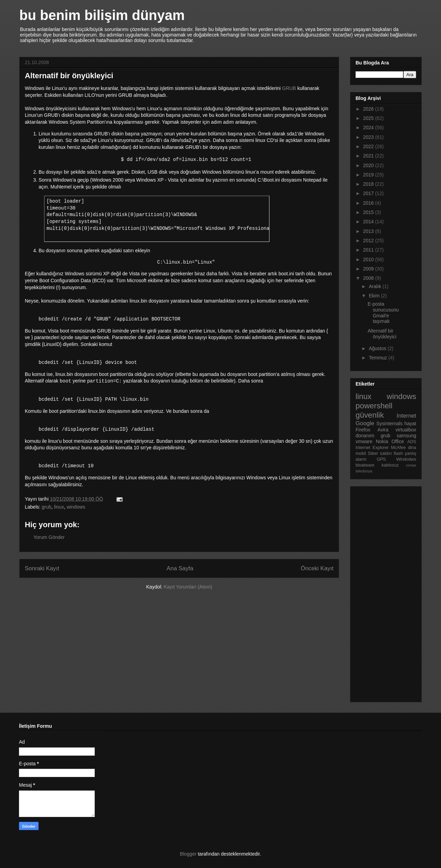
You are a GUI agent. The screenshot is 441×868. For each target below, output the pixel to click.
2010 (369, 259)
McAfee (398, 448)
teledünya (364, 471)
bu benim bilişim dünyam (102, 15)
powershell (374, 406)
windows (76, 507)
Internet (406, 416)
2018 (369, 184)
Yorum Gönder (49, 537)
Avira (383, 430)
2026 (369, 109)
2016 (369, 203)
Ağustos (378, 348)
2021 (369, 156)
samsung (406, 436)
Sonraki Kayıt (42, 568)
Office (398, 441)
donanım (365, 436)
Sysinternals (389, 423)
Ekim (375, 296)
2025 (369, 118)
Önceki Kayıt (317, 568)
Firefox (363, 430)
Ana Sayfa (180, 568)
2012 (369, 241)
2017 (369, 193)
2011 (369, 250)
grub (47, 507)
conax (411, 465)
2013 (369, 231)
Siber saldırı (380, 453)
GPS (381, 459)
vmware (364, 441)
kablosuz (390, 465)
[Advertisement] (383, 592)
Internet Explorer (372, 448)
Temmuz (378, 358)
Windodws (406, 459)
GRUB (289, 88)
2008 (369, 278)
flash (398, 453)
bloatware (365, 465)
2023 (369, 137)
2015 (369, 212)
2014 (369, 222)
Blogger (188, 854)
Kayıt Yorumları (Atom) (188, 587)
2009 (369, 269)
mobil (361, 453)
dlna (412, 448)
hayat (410, 423)
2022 (369, 146)
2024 (369, 127)
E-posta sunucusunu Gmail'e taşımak (383, 313)
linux (59, 507)
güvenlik (370, 415)
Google (365, 423)
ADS (412, 442)
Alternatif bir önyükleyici (382, 334)
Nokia (382, 441)
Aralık (376, 286)
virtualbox (406, 430)
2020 (369, 165)
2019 (369, 175)
